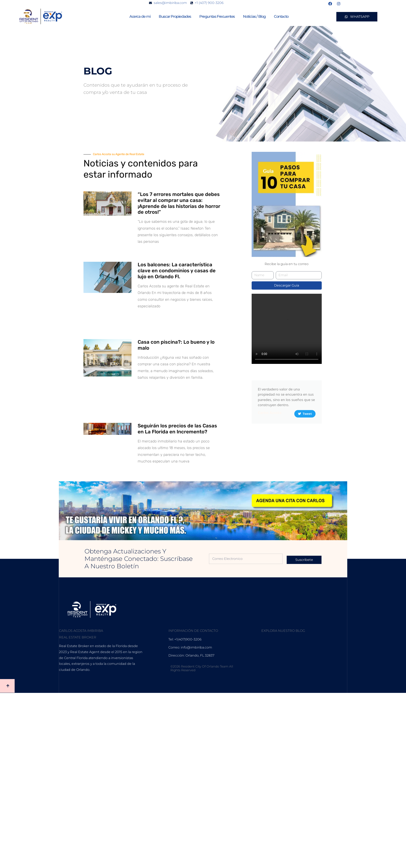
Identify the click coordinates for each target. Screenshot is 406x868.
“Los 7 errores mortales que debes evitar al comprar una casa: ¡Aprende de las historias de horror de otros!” (179, 203)
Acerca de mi (140, 17)
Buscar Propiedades (175, 17)
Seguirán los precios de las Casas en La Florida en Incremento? (177, 429)
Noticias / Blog (254, 17)
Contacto (281, 17)
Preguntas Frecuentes (217, 17)
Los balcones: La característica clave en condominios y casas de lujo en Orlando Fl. (177, 271)
